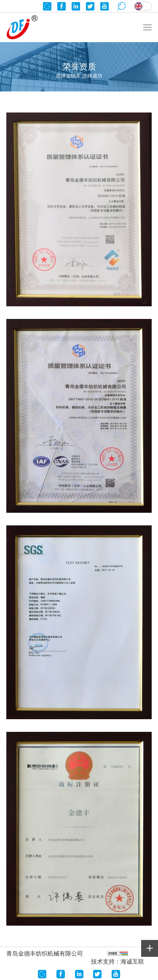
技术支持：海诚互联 (118, 961)
